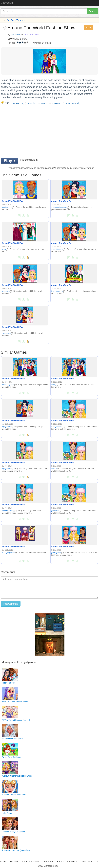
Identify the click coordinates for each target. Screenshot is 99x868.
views (16, 39)
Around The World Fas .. (13, 201)
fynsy (5, 249)
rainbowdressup (9, 511)
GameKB (7, 3)
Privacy (14, 862)
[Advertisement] (29, 131)
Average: (38, 43)
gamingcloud (8, 207)
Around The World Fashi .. (14, 379)
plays (24, 39)
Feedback (48, 862)
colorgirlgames (58, 249)
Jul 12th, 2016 (32, 35)
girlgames (16, 35)
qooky (55, 385)
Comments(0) (29, 160)
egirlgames (7, 333)
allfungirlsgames (9, 553)
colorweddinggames (60, 207)
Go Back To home (16, 20)
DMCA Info (88, 862)
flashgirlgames (58, 291)
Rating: (11, 43)
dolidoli (55, 469)
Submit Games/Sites (68, 862)
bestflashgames (9, 385)
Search (92, 11)
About (3, 862)
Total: (47, 43)
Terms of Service (30, 862)
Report (88, 28)
